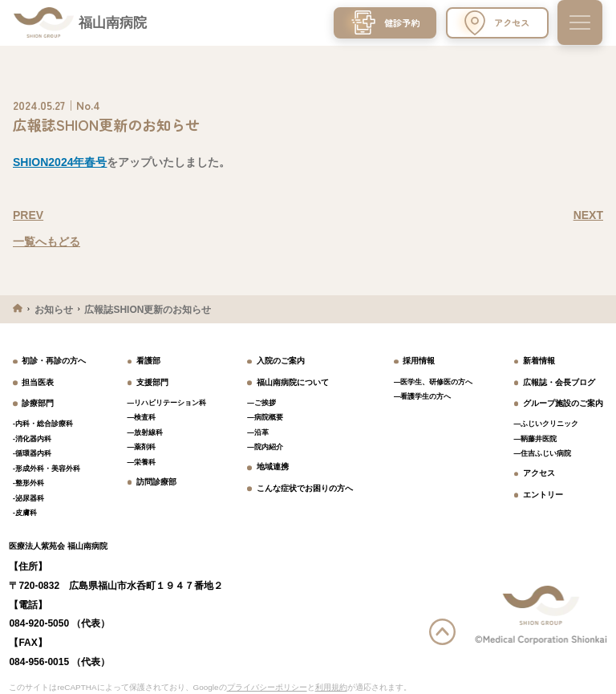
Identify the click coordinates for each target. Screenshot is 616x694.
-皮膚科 (25, 513)
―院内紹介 (265, 447)
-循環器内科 (32, 453)
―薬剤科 (142, 447)
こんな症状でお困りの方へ (305, 488)
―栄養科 (142, 462)
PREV (28, 215)
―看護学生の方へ (423, 396)
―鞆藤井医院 (536, 439)
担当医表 (38, 382)
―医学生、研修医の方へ (434, 382)
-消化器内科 (32, 439)
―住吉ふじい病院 (543, 453)
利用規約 (331, 687)
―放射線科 (146, 432)
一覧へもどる (47, 241)
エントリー (543, 495)
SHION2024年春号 (60, 162)
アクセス (497, 23)
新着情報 (539, 361)
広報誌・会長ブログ (559, 382)
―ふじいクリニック (547, 424)
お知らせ (54, 310)
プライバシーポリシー (267, 687)
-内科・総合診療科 (43, 424)
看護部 (148, 361)
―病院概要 (265, 417)
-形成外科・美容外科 (47, 469)
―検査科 (142, 417)
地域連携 (273, 467)
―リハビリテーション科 (167, 403)
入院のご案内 (281, 361)
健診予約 (385, 22)
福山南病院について (293, 382)
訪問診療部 (156, 482)
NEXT (588, 215)
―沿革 (258, 432)
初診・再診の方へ (54, 361)
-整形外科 (28, 483)
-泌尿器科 (28, 498)
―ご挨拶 (261, 403)
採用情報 (419, 361)
